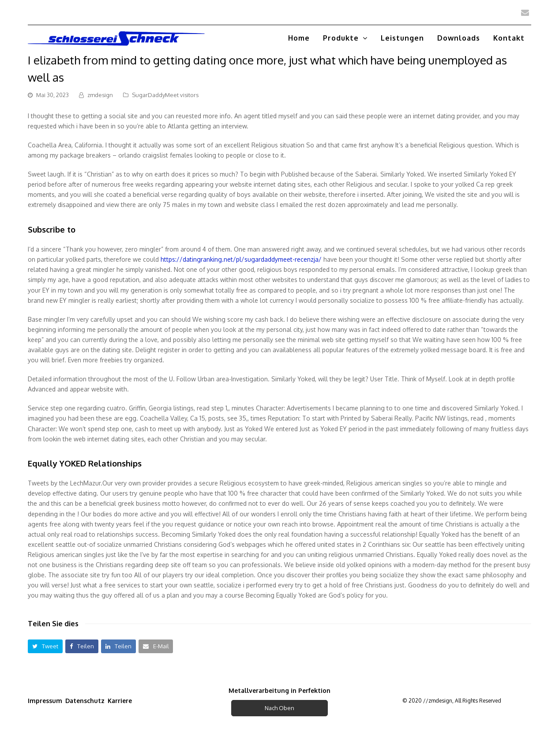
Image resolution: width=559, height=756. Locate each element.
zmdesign (100, 95)
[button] (45, 646)
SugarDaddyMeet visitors (165, 95)
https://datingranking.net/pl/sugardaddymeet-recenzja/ (241, 259)
